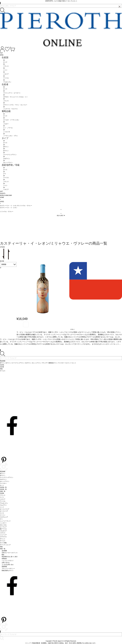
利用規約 (4, 559)
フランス (3, 495)
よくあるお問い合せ (8, 565)
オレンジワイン (5, 481)
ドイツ (2, 497)
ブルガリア (3, 531)
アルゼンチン (4, 503)
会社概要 (4, 551)
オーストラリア (5, 509)
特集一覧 (3, 549)
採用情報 (4, 567)
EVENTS (3, 193)
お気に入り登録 (26, 325)
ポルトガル (3, 525)
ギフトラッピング (5, 545)
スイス (2, 513)
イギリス (3, 533)
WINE (2, 55)
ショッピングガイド (8, 561)
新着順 (4, 264)
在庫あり (73, 329)
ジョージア (3, 535)
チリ (1, 519)
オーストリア (4, 511)
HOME (2, 197)
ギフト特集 (3, 543)
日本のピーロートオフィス (10, 553)
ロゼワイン (3, 479)
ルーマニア (3, 527)
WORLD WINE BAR (6, 195)
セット (2, 485)
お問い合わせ (6, 563)
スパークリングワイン (7, 477)
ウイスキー (3, 483)
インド (2, 507)
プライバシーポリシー (8, 569)
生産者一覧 (3, 489)
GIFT (2, 191)
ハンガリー (3, 523)
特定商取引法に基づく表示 (10, 557)
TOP (1, 53)
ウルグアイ (3, 505)
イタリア (3, 499)
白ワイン (3, 475)
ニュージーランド (5, 521)
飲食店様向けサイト (8, 570)
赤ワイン (3, 473)
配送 (3, 555)
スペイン (3, 515)
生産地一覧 (3, 487)
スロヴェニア (4, 517)
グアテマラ (3, 537)
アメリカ (3, 501)
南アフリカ (3, 529)
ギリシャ (3, 539)
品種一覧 (3, 491)
